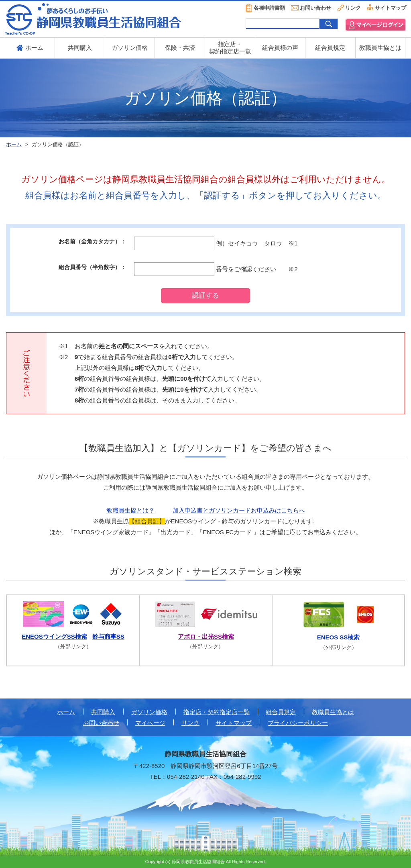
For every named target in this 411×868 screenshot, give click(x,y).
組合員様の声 (280, 48)
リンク (353, 8)
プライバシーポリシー (298, 723)
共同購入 (80, 48)
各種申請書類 (269, 8)
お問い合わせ (315, 8)
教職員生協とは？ (130, 510)
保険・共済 (180, 48)
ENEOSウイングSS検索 (54, 636)
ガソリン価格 (130, 48)
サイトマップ (391, 8)
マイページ (150, 723)
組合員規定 (330, 48)
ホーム (66, 712)
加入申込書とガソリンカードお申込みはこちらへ (239, 510)
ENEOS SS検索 (339, 637)
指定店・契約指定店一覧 (217, 712)
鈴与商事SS (108, 636)
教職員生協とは (380, 48)
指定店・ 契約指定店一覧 (230, 48)
